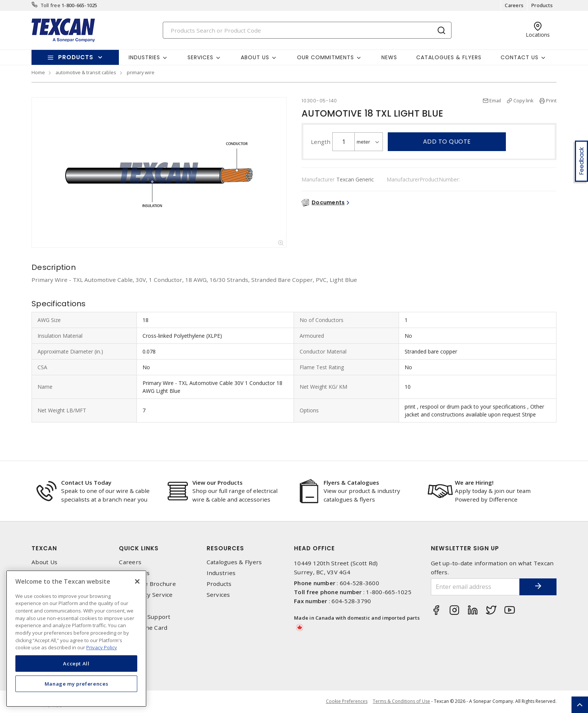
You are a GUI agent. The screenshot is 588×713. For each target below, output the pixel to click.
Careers (514, 5)
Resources (225, 548)
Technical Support (145, 617)
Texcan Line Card (143, 628)
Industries (221, 573)
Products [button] (76, 57)
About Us (44, 562)
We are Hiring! (474, 482)
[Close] (137, 581)
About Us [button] (255, 57)
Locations (132, 606)
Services (218, 595)
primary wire (141, 72)
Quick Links (139, 548)
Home (38, 72)
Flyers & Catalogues (351, 482)
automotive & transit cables (86, 72)
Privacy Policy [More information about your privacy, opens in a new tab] (102, 647)
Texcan (44, 548)
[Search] (307, 30)
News (389, 57)
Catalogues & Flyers (449, 57)
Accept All (76, 664)
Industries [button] (144, 57)
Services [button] (200, 57)
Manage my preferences (76, 684)
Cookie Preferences (346, 702)
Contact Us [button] (520, 57)
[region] (76, 639)
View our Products (217, 482)
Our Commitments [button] (325, 57)
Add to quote (447, 142)
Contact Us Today (86, 482)
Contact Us (134, 573)
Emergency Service (146, 595)
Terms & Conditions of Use (401, 702)
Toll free (51, 5)
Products (542, 5)
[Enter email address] (475, 587)
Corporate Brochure (147, 584)
